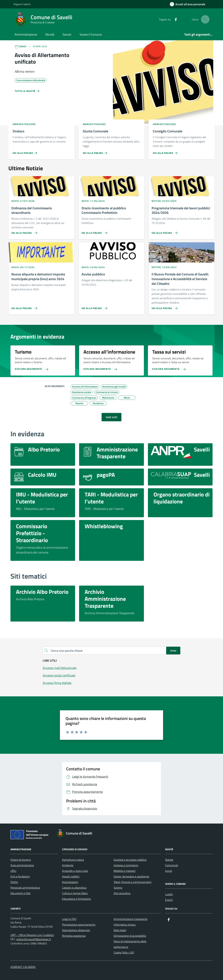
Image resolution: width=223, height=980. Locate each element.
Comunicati (172, 865)
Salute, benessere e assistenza (131, 876)
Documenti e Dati (20, 893)
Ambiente (68, 865)
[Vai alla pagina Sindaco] (26, 152)
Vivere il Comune (91, 34)
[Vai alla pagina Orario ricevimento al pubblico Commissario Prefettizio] (94, 231)
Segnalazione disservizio (76, 930)
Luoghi (169, 894)
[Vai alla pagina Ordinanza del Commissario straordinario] (24, 231)
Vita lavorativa (122, 893)
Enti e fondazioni (20, 876)
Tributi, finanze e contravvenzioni (132, 882)
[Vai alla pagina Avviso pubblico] (94, 307)
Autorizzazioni (70, 882)
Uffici (13, 871)
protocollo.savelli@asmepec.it (34, 939)
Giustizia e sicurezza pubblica (130, 860)
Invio (173, 650)
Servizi (67, 34)
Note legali (120, 930)
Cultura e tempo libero (75, 893)
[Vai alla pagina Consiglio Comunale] (166, 152)
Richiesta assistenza (74, 936)
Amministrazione (26, 34)
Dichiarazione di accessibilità (130, 936)
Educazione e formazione (76, 899)
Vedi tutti (111, 417)
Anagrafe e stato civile (75, 871)
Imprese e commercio (126, 865)
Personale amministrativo (25, 888)
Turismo (118, 888)
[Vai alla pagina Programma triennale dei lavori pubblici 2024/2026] (164, 231)
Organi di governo (21, 860)
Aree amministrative (22, 865)
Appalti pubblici (71, 876)
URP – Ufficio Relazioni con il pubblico (32, 935)
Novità (50, 34)
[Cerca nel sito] (205, 19)
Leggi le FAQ (69, 919)
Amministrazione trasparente (130, 919)
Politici (14, 882)
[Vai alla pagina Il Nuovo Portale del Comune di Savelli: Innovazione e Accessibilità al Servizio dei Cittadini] (164, 307)
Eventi (169, 900)
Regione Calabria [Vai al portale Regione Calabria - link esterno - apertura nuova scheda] (22, 4)
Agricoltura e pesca (73, 860)
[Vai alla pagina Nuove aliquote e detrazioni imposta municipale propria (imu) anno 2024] (24, 307)
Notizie (169, 860)
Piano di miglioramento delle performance (130, 944)
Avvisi (169, 871)
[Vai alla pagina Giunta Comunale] (96, 152)
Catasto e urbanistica (74, 888)
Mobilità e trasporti (124, 871)
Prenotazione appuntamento (79, 925)
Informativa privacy (125, 925)
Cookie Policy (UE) (124, 952)
